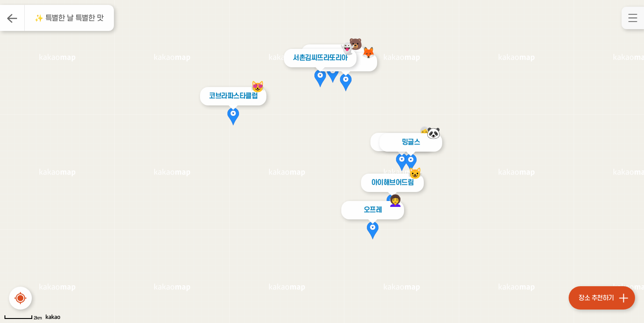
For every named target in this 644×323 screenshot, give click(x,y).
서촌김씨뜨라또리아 (318, 58)
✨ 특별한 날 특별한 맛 (69, 18)
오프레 (373, 210)
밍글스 (411, 142)
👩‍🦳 (424, 133)
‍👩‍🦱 (395, 201)
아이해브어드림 (392, 183)
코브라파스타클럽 (231, 96)
